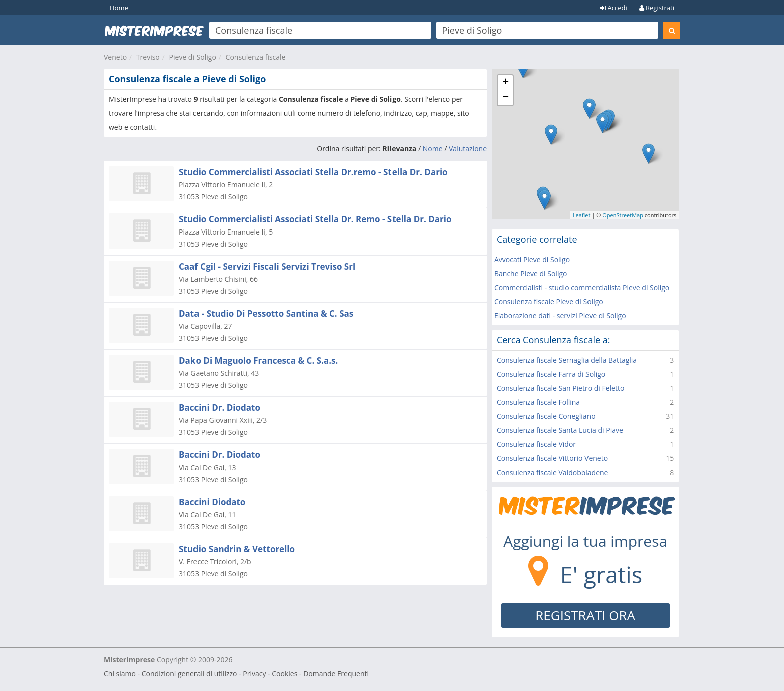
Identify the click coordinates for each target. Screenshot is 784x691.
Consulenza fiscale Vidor (536, 444)
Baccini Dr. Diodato (220, 408)
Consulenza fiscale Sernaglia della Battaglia (567, 360)
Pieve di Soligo (193, 57)
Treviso (148, 57)
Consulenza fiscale (256, 57)
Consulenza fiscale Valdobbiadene (552, 472)
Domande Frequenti (336, 674)
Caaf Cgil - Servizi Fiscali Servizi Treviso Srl (267, 266)
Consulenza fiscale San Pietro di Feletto (560, 388)
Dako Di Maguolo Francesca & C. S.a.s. (258, 361)
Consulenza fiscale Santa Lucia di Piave (560, 430)
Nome (433, 149)
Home (119, 8)
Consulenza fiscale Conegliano (546, 416)
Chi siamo (120, 674)
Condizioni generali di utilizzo (189, 674)
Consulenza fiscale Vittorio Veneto (552, 458)
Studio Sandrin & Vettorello (237, 549)
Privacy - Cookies (270, 674)
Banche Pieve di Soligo (531, 273)
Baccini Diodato (212, 502)
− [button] (506, 98)
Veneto (115, 57)
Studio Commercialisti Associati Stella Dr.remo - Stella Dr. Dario (313, 172)
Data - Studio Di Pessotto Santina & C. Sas (266, 313)
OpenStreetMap (623, 215)
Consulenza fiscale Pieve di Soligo (549, 301)
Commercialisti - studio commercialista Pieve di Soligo (582, 287)
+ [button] (506, 83)
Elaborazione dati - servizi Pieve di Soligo (560, 315)
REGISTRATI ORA (585, 615)
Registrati (657, 8)
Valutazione (468, 149)
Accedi (614, 8)
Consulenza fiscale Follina (538, 402)
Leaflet (582, 215)
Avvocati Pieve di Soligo (532, 259)
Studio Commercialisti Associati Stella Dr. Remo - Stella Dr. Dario (315, 219)
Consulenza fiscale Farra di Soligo (551, 374)
